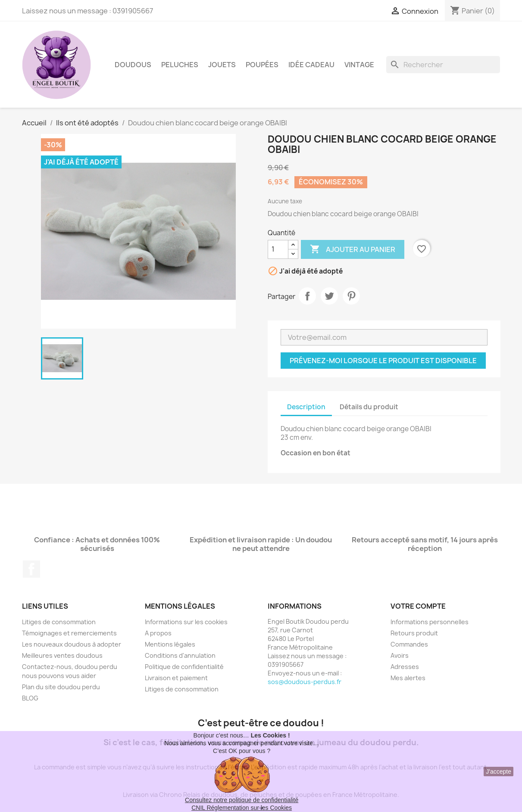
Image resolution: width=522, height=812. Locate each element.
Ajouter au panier (353, 249)
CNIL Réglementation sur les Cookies (242, 808)
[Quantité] (278, 249)
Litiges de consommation (59, 622)
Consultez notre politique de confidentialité (242, 800)
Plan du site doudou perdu (61, 687)
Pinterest (351, 296)
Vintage (359, 65)
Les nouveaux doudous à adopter (72, 644)
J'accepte (499, 772)
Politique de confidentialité (184, 667)
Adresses (405, 667)
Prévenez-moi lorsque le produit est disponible (383, 361)
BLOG (30, 698)
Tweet (329, 296)
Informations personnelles (430, 622)
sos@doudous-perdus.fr (305, 682)
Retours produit (414, 633)
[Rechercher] (443, 65)
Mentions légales (170, 644)
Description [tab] (306, 407)
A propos (158, 633)
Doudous (133, 65)
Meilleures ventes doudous (62, 655)
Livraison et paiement (176, 678)
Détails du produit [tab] (369, 407)
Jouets (222, 65)
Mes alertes (408, 678)
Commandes (409, 644)
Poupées (262, 65)
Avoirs (400, 655)
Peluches (180, 65)
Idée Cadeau (311, 65)
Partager (307, 296)
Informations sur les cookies (186, 622)
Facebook (31, 569)
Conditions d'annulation (180, 655)
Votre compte (418, 606)
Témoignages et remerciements (69, 633)
